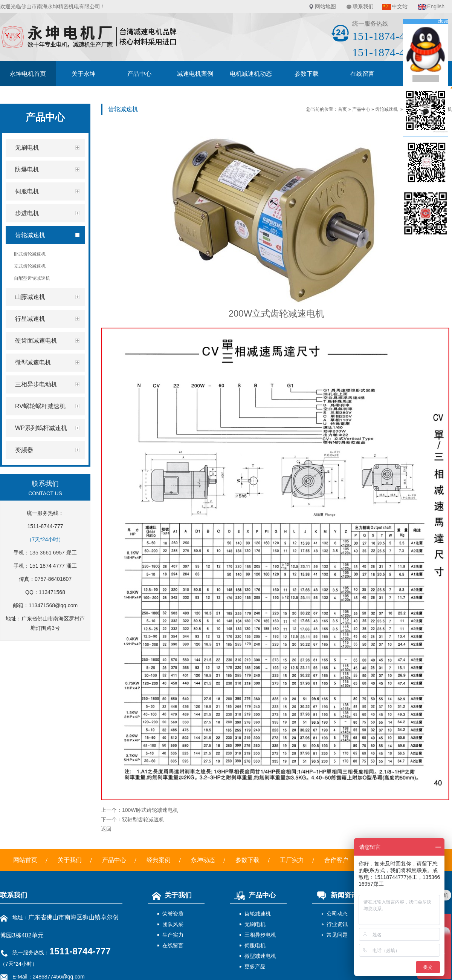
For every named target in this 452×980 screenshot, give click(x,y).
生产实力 (173, 935)
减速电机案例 (195, 74)
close (443, 21)
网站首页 (25, 860)
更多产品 (255, 966)
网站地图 (325, 6)
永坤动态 (203, 860)
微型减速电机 (260, 956)
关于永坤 (84, 74)
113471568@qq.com (53, 605)
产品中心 (139, 74)
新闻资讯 (335, 895)
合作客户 (336, 860)
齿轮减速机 (386, 109)
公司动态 (337, 914)
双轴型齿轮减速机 (143, 819)
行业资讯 (337, 924)
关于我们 (70, 860)
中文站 (400, 6)
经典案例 (159, 860)
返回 (106, 829)
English (436, 6)
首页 (342, 109)
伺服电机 (255, 945)
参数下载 (307, 74)
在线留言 (362, 74)
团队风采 (173, 924)
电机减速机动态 (251, 74)
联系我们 (363, 6)
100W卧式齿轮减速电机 (150, 810)
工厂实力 (292, 860)
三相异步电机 (260, 935)
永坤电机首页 (28, 74)
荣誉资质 (173, 914)
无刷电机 (255, 924)
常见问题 (337, 935)
